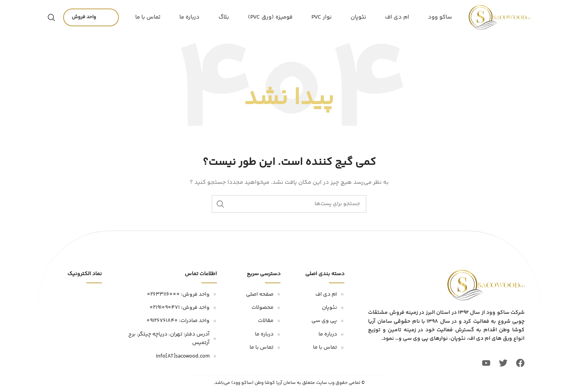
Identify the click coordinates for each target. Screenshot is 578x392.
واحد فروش (91, 17)
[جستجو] (52, 17)
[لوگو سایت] (499, 17)
